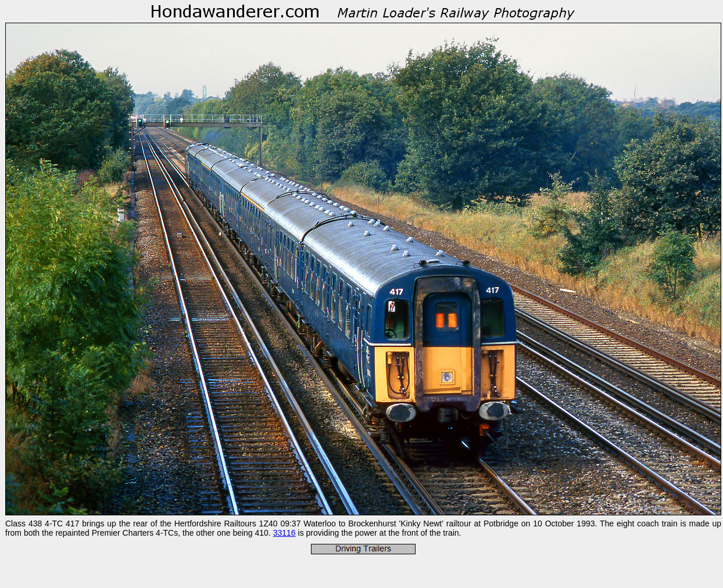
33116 (284, 533)
